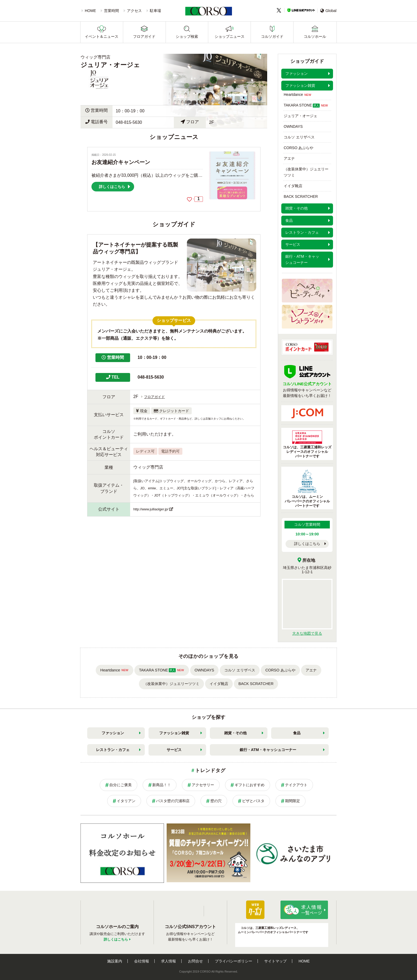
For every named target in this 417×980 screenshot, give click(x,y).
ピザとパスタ (253, 801)
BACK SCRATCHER (301, 196)
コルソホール (315, 36)
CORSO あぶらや (298, 148)
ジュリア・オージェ (300, 116)
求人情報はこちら (304, 910)
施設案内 (115, 961)
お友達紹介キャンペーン (121, 162)
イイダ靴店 (293, 186)
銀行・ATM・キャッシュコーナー (268, 750)
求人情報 (169, 961)
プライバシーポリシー (234, 961)
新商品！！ (162, 785)
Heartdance (298, 95)
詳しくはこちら (307, 544)
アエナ (289, 158)
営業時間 (111, 11)
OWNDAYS (293, 126)
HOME (90, 11)
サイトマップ (275, 961)
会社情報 (142, 961)
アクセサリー (203, 785)
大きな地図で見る (307, 633)
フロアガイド (144, 36)
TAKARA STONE (306, 105)
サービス (174, 750)
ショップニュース (230, 36)
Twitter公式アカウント (212, 911)
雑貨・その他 (235, 733)
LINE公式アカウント (301, 10)
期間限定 (292, 801)
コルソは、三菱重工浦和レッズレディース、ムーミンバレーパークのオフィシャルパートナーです (273, 930)
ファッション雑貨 (174, 733)
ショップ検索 (187, 36)
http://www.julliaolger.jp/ (151, 509)
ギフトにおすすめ (250, 785)
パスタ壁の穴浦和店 (173, 801)
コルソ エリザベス (299, 137)
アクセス (134, 11)
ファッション (113, 733)
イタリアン (126, 801)
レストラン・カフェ (113, 750)
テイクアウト (296, 785)
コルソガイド (272, 36)
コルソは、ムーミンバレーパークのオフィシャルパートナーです (307, 489)
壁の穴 (216, 801)
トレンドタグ (210, 770)
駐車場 (155, 11)
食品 (297, 733)
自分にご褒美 (121, 785)
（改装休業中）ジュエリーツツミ (306, 172)
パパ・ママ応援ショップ (255, 910)
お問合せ (195, 961)
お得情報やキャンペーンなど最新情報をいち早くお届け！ (307, 386)
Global (328, 11)
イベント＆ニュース (102, 36)
